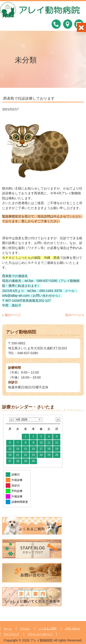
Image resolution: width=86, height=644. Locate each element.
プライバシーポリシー (40, 634)
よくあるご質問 (48, 628)
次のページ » (75, 315)
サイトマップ (11, 634)
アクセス (25, 628)
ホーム (8, 628)
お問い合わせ (72, 628)
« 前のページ (11, 315)
